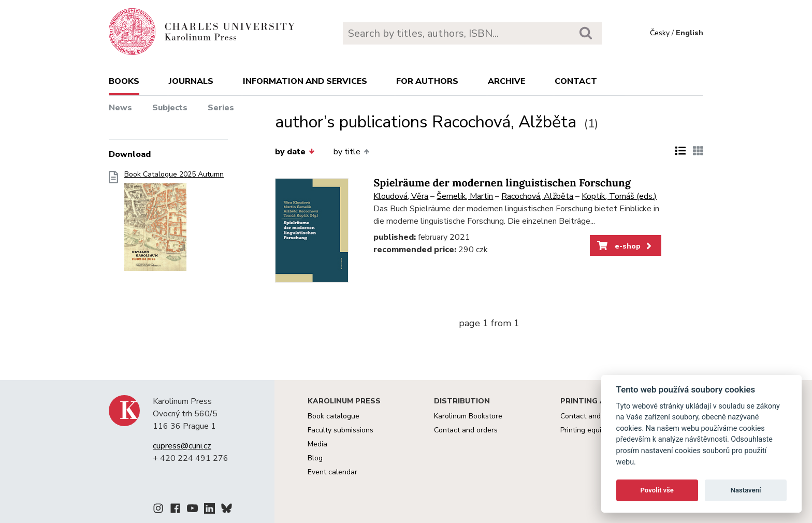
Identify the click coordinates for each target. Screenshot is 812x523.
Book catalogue (334, 416)
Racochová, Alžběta (537, 196)
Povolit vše (657, 490)
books (124, 81)
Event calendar (332, 472)
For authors (427, 81)
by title (351, 152)
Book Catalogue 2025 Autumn (174, 224)
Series (221, 108)
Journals (191, 81)
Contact (576, 81)
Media (317, 444)
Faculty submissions (340, 430)
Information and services (305, 81)
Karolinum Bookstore (468, 416)
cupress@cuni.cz (182, 446)
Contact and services (595, 416)
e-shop (625, 246)
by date (295, 152)
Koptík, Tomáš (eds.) (619, 196)
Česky (660, 33)
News (120, 108)
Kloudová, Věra (401, 196)
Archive (506, 81)
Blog (315, 458)
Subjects (170, 108)
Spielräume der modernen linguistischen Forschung (502, 183)
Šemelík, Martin (465, 196)
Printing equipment (591, 430)
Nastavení (746, 490)
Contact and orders (466, 430)
